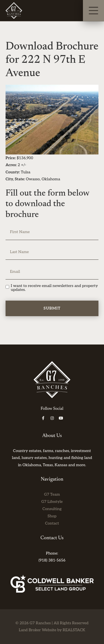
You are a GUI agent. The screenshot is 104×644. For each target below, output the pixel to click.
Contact (52, 523)
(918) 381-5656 (52, 560)
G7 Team (52, 494)
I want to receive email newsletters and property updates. (54, 288)
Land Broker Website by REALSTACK (52, 630)
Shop (52, 516)
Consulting (52, 509)
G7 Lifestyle (52, 502)
